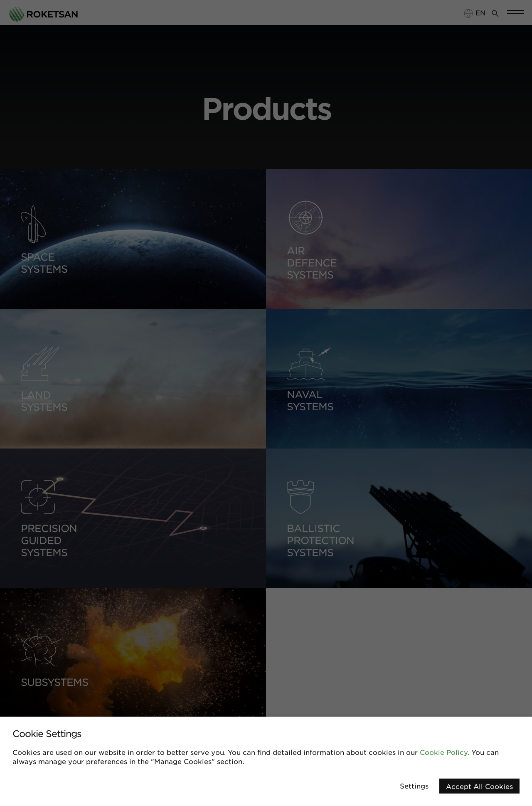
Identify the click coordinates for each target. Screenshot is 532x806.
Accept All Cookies (479, 786)
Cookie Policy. (445, 752)
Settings (414, 786)
